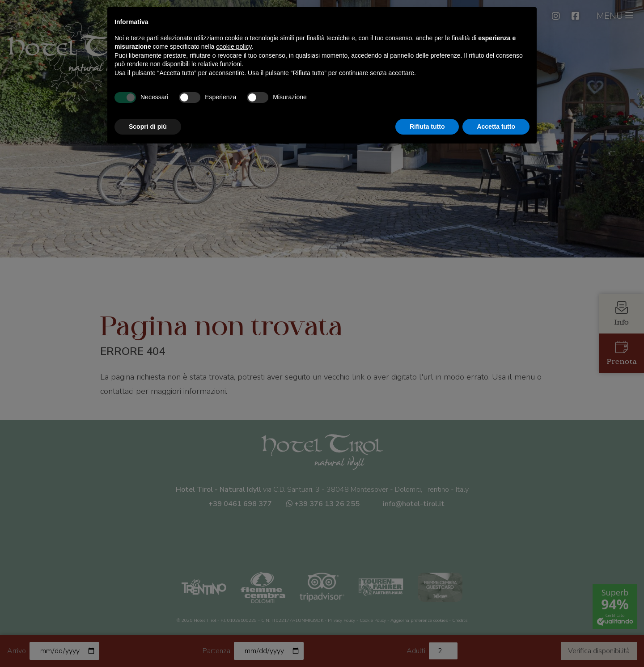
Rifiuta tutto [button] (427, 127)
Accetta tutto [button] (496, 127)
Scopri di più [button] (148, 127)
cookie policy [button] (234, 46)
